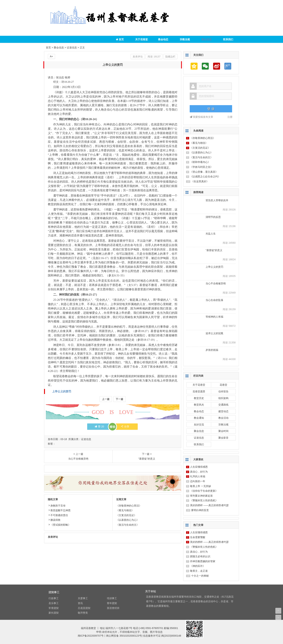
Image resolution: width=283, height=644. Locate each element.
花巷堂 (223, 385)
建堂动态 (223, 411)
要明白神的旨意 (200, 510)
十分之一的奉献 (200, 576)
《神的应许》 (198, 566)
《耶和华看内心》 (200, 162)
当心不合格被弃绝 (216, 283)
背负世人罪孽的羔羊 (217, 200)
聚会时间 (223, 431)
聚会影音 (223, 438)
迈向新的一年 (198, 481)
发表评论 (138, 57)
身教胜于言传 (57, 506)
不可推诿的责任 (58, 515)
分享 (125, 427)
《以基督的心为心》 (128, 520)
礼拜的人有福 (198, 476)
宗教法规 (185, 39)
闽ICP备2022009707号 (91, 636)
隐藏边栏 (170, 57)
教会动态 (163, 39)
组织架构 (223, 398)
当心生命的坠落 (214, 300)
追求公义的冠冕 (214, 333)
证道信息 (72, 48)
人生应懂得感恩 (199, 467)
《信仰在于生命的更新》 (204, 491)
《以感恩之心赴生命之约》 (205, 176)
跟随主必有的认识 (200, 556)
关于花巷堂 (141, 39)
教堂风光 (199, 405)
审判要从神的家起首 (201, 496)
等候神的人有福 (214, 317)
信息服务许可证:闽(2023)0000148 (162, 636)
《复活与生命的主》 (128, 525)
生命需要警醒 (198, 537)
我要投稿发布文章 (201, 117)
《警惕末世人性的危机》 (204, 500)
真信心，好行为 (199, 472)
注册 (230, 117)
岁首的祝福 (212, 350)
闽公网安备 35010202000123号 (124, 636)
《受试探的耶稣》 (59, 525)
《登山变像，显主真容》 (204, 172)
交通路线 (223, 405)
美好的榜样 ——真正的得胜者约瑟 (209, 505)
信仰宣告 (223, 391)
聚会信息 (206, 39)
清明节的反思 (213, 217)
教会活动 (223, 418)
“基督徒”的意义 (214, 250)
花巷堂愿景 (199, 391)
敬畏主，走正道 (199, 571)
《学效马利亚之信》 (201, 167)
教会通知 (199, 418)
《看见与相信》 (125, 510)
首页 (120, 39)
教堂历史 (199, 398)
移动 (112, 427)
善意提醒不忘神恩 (59, 510)
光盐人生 (211, 234)
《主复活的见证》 (126, 515)
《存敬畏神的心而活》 (129, 506)
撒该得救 (54, 520)
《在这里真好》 (200, 181)
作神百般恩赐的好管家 (203, 561)
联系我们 (228, 39)
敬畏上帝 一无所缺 (201, 486)
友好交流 (199, 425)
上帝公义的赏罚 (62, 391)
